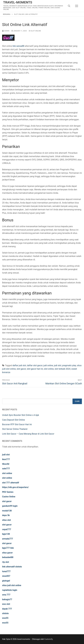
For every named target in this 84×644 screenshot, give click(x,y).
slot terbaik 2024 (63, 369)
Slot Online (35, 31)
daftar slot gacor (35, 365)
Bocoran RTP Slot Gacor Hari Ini (17, 424)
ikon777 (6, 459)
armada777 (8, 539)
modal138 (7, 511)
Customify (49, 639)
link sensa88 (18, 46)
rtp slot (6, 562)
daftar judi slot (19, 365)
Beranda (7, 14)
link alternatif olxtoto (12, 567)
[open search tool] (69, 6)
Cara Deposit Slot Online (13, 420)
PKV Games (8, 492)
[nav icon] (77, 6)
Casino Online (9, 497)
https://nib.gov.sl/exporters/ (15, 487)
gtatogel (6, 581)
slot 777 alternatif (11, 483)
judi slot (58, 365)
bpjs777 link (8, 548)
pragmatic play (69, 365)
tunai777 (6, 571)
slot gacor (21, 369)
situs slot (6, 520)
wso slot (6, 604)
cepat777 (7, 529)
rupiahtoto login (10, 590)
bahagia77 (7, 599)
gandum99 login (10, 506)
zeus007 (6, 576)
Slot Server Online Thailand (15, 429)
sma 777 (6, 595)
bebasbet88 (8, 557)
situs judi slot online (12, 585)
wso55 (5, 618)
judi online (48, 365)
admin (6, 31)
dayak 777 (7, 609)
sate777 (6, 469)
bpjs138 (6, 534)
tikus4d (6, 464)
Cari (77, 401)
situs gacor (7, 553)
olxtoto (5, 613)
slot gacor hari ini (35, 369)
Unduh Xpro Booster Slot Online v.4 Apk (21, 415)
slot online (49, 369)
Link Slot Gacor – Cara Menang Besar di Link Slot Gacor (28, 434)
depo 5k (6, 515)
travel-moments (18, 2)
